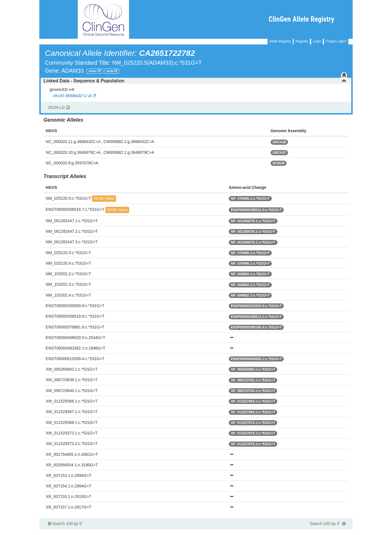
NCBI (110, 71)
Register (302, 41)
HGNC (93, 71)
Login (317, 41)
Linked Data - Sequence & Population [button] (195, 81)
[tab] (196, 81)
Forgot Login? (336, 41)
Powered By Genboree (325, 532)
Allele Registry (280, 41)
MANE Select (104, 199)
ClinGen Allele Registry (302, 19)
